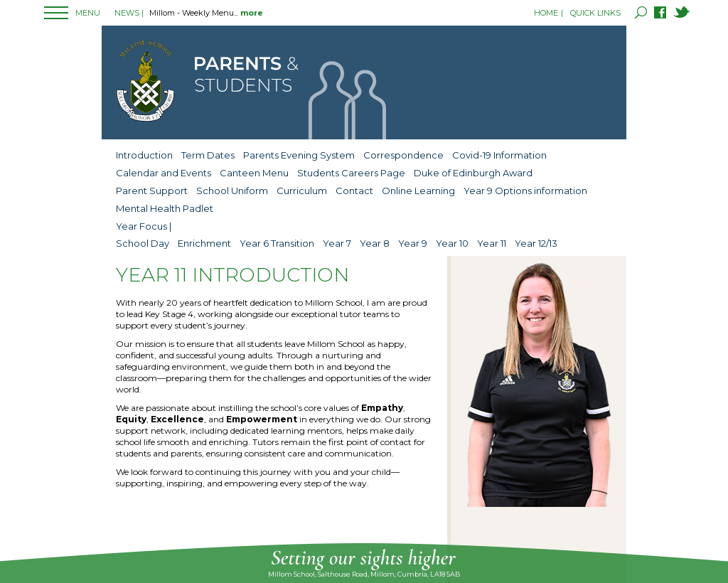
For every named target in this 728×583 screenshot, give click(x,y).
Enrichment (204, 243)
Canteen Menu (254, 173)
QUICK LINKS (595, 13)
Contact (354, 191)
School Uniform (232, 191)
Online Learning (418, 191)
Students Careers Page (351, 173)
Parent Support (152, 191)
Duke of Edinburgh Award (473, 173)
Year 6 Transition (277, 243)
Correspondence (403, 155)
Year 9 (413, 243)
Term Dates (208, 155)
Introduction (144, 155)
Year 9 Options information (525, 191)
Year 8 (375, 243)
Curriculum (302, 191)
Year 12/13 (536, 243)
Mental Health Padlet (165, 208)
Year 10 (452, 243)
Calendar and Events (164, 173)
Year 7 (337, 243)
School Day (143, 243)
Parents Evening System (299, 155)
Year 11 (492, 243)
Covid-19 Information (499, 155)
